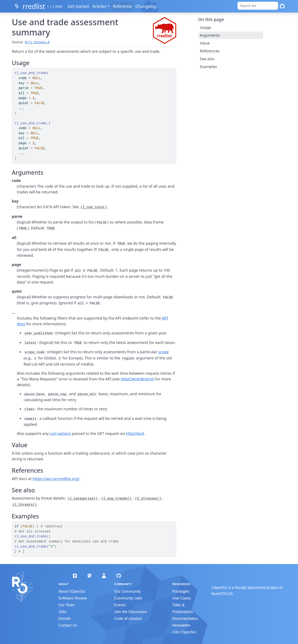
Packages (181, 591)
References (210, 51)
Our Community (128, 591)
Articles (100, 6)
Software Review (73, 598)
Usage (206, 27)
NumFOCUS (222, 594)
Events (120, 605)
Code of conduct (128, 619)
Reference (123, 6)
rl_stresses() (148, 499)
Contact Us (68, 625)
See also (207, 59)
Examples (209, 67)
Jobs (62, 612)
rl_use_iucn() (94, 207)
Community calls (128, 598)
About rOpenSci (72, 591)
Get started (79, 6)
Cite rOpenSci (184, 632)
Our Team (67, 605)
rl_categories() (83, 499)
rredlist (34, 6)
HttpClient (135, 433)
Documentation (185, 619)
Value (205, 43)
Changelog (146, 6)
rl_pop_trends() (116, 499)
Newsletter (181, 625)
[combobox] (258, 6)
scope (163, 352)
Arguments (210, 35)
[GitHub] (282, 6)
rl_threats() (25, 505)
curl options (60, 433)
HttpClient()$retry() (137, 379)
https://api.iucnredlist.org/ (56, 479)
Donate (65, 619)
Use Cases (182, 598)
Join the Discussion (131, 612)
